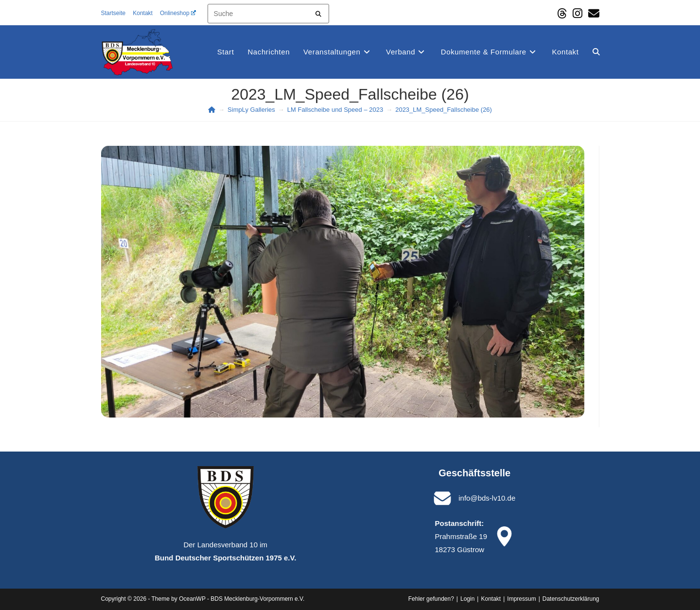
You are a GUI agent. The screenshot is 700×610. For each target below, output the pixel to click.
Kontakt (143, 13)
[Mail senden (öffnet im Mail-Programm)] (592, 13)
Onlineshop (178, 13)
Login (467, 599)
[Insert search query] (268, 14)
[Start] (212, 110)
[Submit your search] (319, 12)
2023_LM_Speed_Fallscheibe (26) (444, 110)
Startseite (114, 13)
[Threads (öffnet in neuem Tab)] (562, 13)
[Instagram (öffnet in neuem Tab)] (577, 13)
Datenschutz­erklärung (571, 599)
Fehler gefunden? (431, 599)
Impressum (521, 599)
